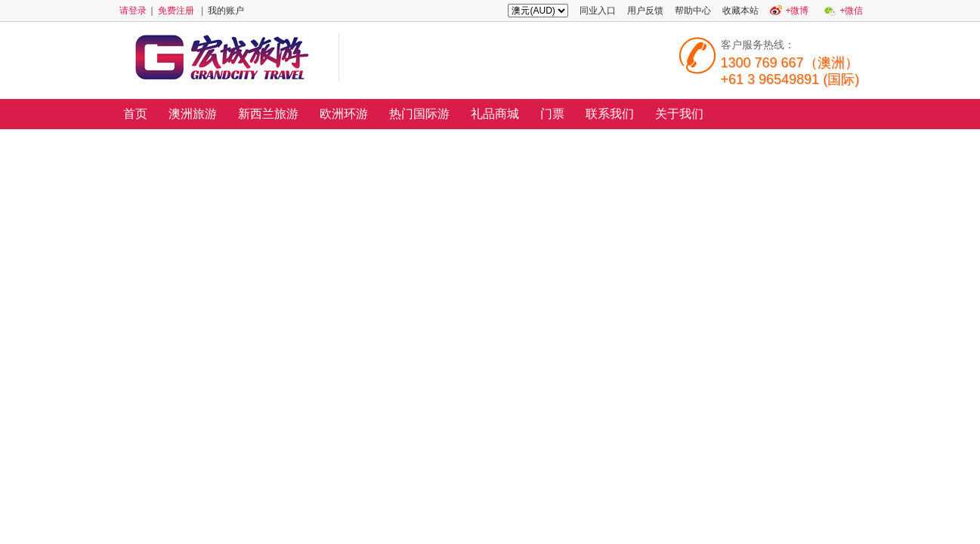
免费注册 (176, 11)
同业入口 (598, 11)
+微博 (797, 11)
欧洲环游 (344, 114)
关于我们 (679, 114)
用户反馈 (645, 11)
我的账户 (226, 11)
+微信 (851, 11)
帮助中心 (693, 11)
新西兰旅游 (268, 114)
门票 (552, 114)
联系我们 (610, 114)
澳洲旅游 (193, 114)
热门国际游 (419, 114)
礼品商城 (495, 114)
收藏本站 (740, 11)
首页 (135, 114)
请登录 (133, 11)
